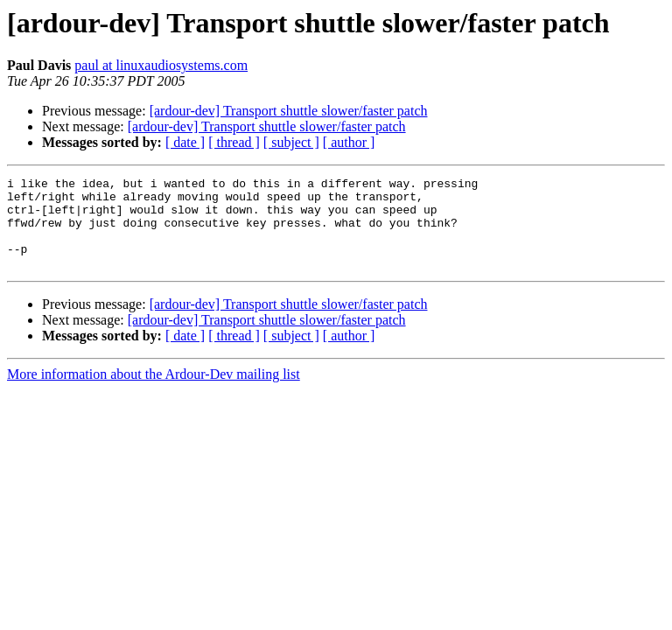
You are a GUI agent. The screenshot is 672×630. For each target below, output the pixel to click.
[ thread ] (234, 142)
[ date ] (185, 142)
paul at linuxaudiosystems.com (161, 65)
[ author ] (349, 142)
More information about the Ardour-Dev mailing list (154, 392)
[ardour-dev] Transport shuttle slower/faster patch (289, 111)
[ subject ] (291, 142)
